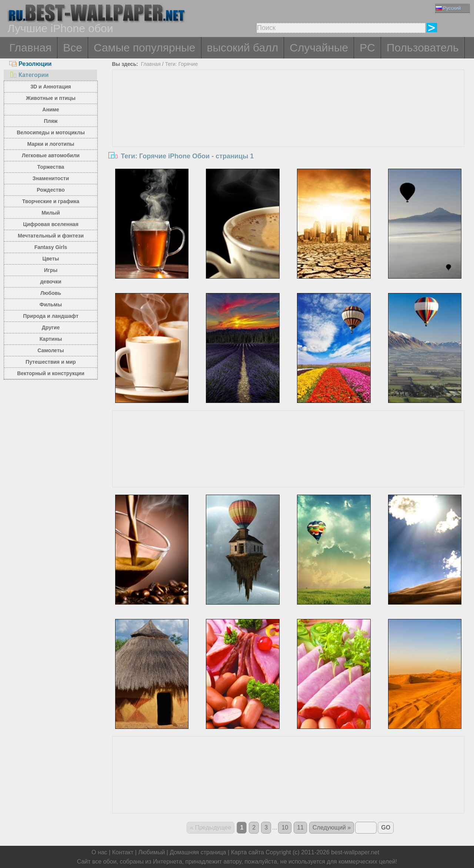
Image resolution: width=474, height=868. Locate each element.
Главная (30, 48)
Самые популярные (145, 48)
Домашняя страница (198, 852)
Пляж (51, 121)
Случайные (319, 48)
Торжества (51, 167)
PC (367, 48)
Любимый (151, 852)
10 (285, 827)
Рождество (51, 190)
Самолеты (51, 350)
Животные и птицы (51, 98)
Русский (448, 8)
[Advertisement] (288, 125)
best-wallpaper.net (355, 852)
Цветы (51, 259)
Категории (29, 75)
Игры (51, 270)
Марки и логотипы (51, 144)
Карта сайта (248, 852)
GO (386, 827)
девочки (51, 282)
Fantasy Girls (51, 247)
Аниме (51, 110)
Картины (51, 339)
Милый (51, 213)
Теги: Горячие (181, 64)
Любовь (51, 293)
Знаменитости (51, 178)
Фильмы (51, 305)
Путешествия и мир (51, 362)
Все (73, 48)
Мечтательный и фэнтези (51, 236)
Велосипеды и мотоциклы (51, 132)
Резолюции (30, 64)
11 (300, 827)
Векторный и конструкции (51, 373)
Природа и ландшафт (51, 316)
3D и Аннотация (51, 87)
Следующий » (332, 827)
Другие (51, 327)
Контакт (123, 852)
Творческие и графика (51, 201)
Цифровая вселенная (51, 224)
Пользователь (423, 48)
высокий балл (243, 48)
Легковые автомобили (51, 155)
